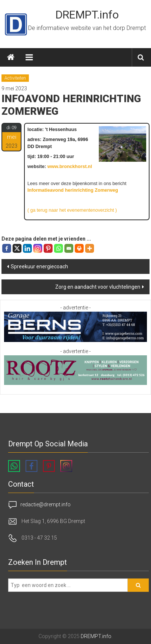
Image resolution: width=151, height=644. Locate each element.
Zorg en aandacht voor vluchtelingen (98, 287)
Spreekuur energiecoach (39, 266)
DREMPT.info (87, 15)
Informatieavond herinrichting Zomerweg (73, 190)
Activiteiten (15, 78)
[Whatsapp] (58, 248)
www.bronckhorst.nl (70, 167)
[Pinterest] (48, 248)
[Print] (79, 248)
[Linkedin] (27, 248)
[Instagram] (38, 248)
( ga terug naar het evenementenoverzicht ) (72, 210)
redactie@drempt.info (46, 504)
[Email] (69, 248)
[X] (17, 248)
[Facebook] (7, 248)
